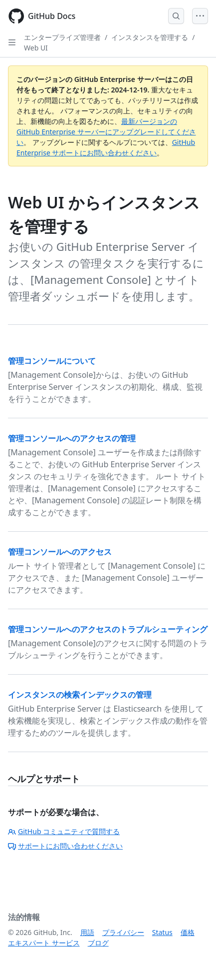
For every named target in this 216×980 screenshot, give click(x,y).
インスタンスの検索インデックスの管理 (80, 695)
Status (162, 932)
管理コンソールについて (52, 361)
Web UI (36, 48)
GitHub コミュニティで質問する (64, 831)
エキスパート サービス (44, 943)
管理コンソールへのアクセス (60, 552)
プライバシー (123, 932)
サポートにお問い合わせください (65, 846)
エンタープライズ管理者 (62, 37)
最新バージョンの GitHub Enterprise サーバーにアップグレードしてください (106, 132)
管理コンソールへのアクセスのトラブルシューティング (108, 629)
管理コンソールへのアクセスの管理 (72, 438)
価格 (188, 932)
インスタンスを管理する (150, 37)
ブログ (98, 943)
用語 (87, 932)
